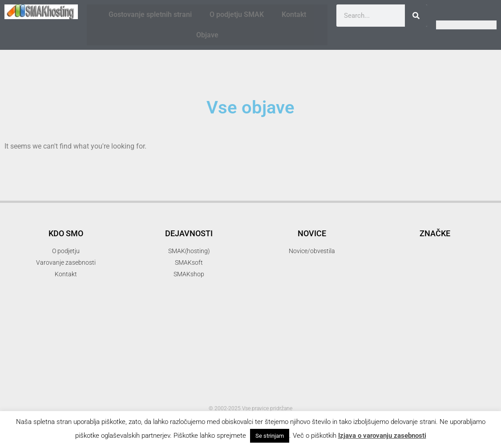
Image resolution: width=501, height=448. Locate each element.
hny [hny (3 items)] (464, 301)
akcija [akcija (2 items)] (436, 233)
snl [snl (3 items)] (453, 402)
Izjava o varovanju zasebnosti (382, 436)
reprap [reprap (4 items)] (395, 371)
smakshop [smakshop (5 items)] (406, 401)
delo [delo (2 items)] (452, 248)
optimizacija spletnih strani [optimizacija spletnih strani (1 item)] (408, 335)
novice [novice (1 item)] (426, 324)
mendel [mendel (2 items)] (475, 313)
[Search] (416, 16)
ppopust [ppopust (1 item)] (419, 356)
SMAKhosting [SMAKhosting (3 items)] (443, 386)
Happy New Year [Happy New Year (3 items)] (411, 301)
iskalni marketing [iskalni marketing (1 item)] (433, 313)
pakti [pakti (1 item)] (414, 345)
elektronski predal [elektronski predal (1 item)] (466, 260)
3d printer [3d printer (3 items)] (459, 218)
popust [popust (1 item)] (393, 356)
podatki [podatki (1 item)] (464, 345)
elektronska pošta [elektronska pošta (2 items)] (407, 260)
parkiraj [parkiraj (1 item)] (438, 345)
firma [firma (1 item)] (413, 275)
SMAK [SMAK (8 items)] (464, 370)
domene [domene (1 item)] (479, 249)
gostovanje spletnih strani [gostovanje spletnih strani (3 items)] (429, 288)
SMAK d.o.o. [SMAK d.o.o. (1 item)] (391, 388)
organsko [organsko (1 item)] (458, 335)
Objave (207, 35)
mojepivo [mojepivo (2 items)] (394, 323)
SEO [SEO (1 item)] (426, 373)
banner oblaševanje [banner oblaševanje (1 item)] (413, 249)
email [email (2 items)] (388, 274)
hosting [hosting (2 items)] (391, 313)
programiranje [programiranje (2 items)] (461, 355)
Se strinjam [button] (270, 436)
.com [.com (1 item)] (383, 220)
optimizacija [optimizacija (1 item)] (456, 324)
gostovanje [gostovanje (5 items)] (459, 273)
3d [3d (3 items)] (420, 218)
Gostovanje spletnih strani (150, 14)
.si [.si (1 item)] (401, 220)
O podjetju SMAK (237, 14)
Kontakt (294, 14)
